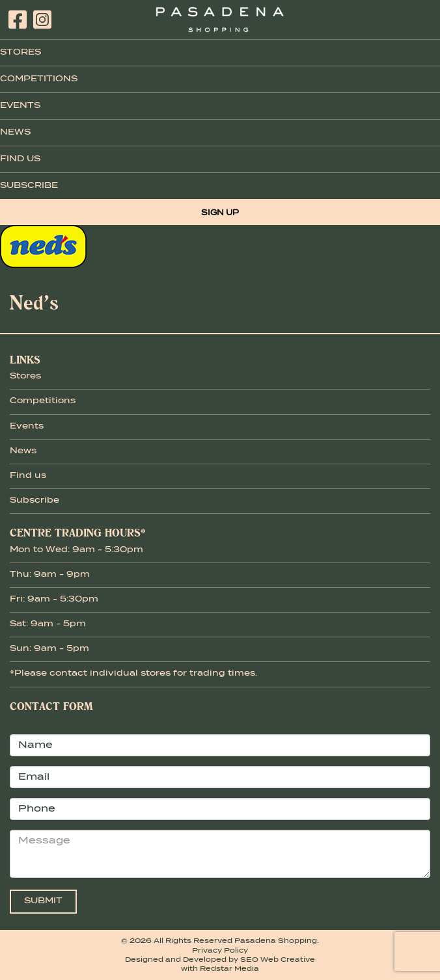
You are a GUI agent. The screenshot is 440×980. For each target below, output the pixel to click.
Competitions (39, 79)
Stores (21, 53)
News (15, 133)
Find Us (20, 159)
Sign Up (220, 213)
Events (20, 106)
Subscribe (29, 186)
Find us (28, 476)
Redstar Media (229, 969)
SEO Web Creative (278, 960)
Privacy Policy (220, 951)
